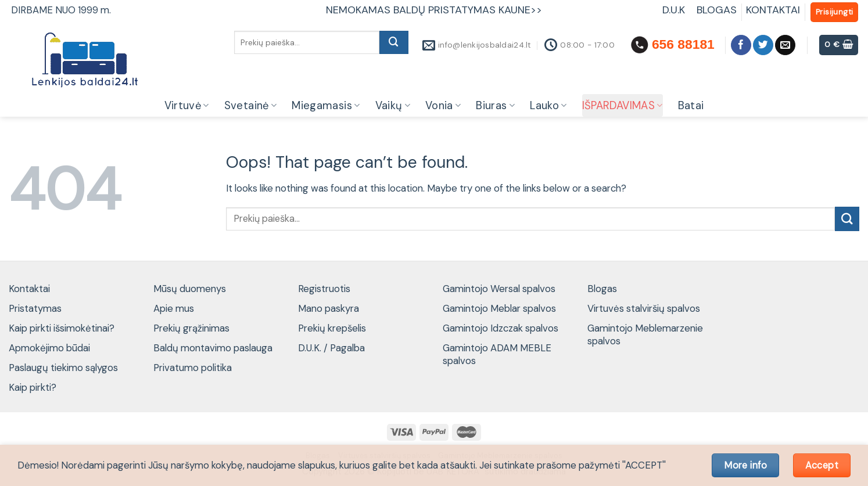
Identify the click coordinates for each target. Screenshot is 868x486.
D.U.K (675, 10)
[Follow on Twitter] (763, 45)
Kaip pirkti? (33, 387)
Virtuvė (187, 106)
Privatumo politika (193, 368)
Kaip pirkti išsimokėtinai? (62, 328)
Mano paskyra (329, 308)
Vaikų (393, 106)
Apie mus (174, 308)
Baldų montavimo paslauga (213, 348)
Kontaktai (29, 289)
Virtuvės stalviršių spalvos (644, 308)
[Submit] (394, 42)
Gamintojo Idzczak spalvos (501, 328)
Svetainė (251, 106)
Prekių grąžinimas (191, 328)
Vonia (443, 106)
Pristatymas (35, 308)
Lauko (548, 106)
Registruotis (324, 289)
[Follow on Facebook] (741, 45)
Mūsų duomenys (190, 289)
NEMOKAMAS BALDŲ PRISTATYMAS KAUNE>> (434, 10)
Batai (691, 106)
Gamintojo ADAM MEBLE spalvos (497, 354)
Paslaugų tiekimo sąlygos (63, 368)
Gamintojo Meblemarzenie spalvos (645, 334)
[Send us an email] (785, 45)
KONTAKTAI (773, 10)
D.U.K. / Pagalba (331, 348)
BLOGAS (717, 10)
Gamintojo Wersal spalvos (499, 289)
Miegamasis (326, 106)
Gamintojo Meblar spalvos (499, 308)
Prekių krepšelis (332, 328)
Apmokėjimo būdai (49, 348)
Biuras (495, 106)
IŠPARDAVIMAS (623, 106)
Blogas (602, 289)
